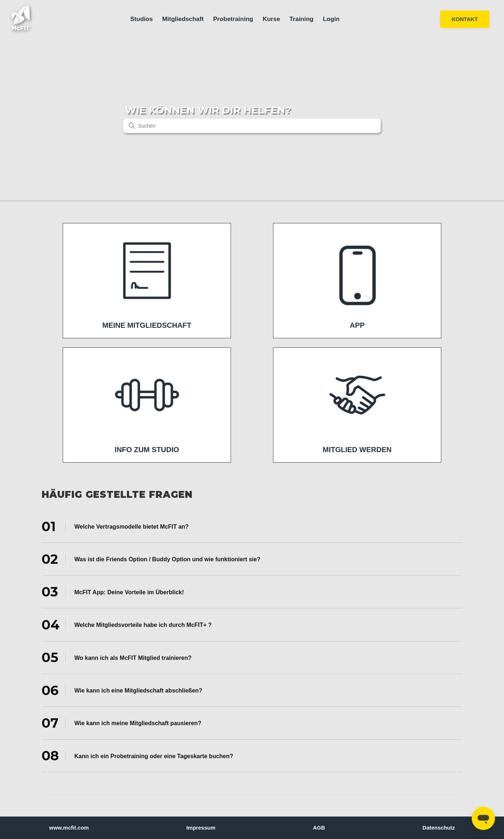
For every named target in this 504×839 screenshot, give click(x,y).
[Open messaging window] (483, 818)
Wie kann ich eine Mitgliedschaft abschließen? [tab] (122, 690)
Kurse (271, 19)
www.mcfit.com (69, 828)
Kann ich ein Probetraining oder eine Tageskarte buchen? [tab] (137, 756)
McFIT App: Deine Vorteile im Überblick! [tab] (113, 592)
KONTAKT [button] (465, 19)
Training (301, 19)
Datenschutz (439, 828)
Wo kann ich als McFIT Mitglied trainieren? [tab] (117, 657)
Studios (141, 19)
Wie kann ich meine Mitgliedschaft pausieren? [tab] (121, 723)
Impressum (201, 828)
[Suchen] (252, 126)
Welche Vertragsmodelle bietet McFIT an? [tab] (115, 526)
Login (331, 19)
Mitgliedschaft (183, 19)
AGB (319, 828)
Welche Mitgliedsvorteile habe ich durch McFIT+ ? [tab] (127, 625)
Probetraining (233, 19)
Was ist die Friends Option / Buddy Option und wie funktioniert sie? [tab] (151, 559)
